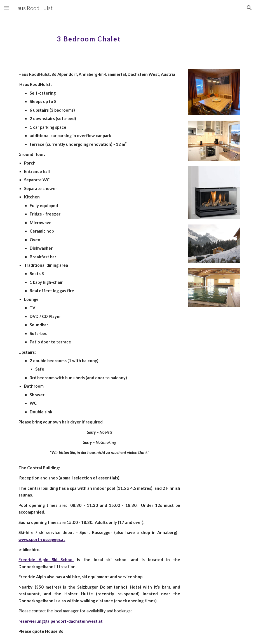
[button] (7, 8)
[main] (128, 35)
